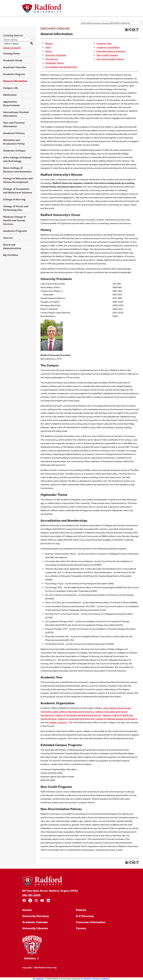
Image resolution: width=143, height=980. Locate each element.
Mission (49, 43)
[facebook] (24, 901)
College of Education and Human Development (18, 180)
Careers (81, 928)
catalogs (40, 978)
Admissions (10, 95)
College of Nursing (14, 199)
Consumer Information (91, 922)
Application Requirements (12, 103)
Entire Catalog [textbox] (11, 39)
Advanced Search (12, 48)
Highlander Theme (54, 63)
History (49, 51)
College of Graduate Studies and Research (116, 719)
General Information (15, 81)
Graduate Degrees (14, 74)
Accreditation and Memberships (61, 67)
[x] (30, 901)
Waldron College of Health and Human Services (15, 220)
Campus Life (11, 88)
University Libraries (35, 928)
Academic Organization (108, 47)
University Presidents (56, 55)
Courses (8, 238)
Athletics (30, 958)
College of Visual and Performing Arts (16, 208)
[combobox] (112, 23)
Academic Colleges (14, 150)
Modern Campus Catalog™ (97, 978)
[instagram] (36, 901)
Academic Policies (14, 133)
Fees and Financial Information (14, 124)
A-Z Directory (85, 916)
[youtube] (42, 901)
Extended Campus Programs (111, 51)
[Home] (42, 8)
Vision (48, 47)
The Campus (52, 59)
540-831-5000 (31, 895)
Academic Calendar (15, 67)
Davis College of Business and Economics (17, 170)
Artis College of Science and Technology (17, 159)
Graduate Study (13, 60)
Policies (81, 910)
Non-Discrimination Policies (110, 59)
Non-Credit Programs (107, 55)
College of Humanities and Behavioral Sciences (18, 191)
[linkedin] (48, 901)
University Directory (36, 916)
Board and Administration (12, 246)
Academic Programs (15, 231)
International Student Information (16, 114)
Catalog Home (12, 53)
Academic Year (104, 43)
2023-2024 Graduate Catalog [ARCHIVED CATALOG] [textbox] (106, 23)
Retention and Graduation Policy (14, 142)
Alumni (27, 910)
